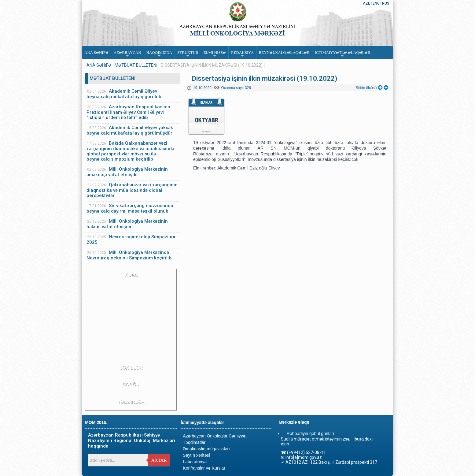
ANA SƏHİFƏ (99, 65)
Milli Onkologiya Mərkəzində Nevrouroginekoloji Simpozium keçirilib (129, 255)
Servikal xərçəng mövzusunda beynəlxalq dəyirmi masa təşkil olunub (130, 208)
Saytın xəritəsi (196, 455)
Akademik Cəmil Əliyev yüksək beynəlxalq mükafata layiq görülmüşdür (130, 130)
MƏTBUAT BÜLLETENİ (136, 65)
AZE (366, 3)
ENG (376, 3)
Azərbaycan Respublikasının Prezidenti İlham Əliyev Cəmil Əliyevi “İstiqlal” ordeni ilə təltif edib (128, 112)
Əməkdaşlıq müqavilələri (206, 449)
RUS (386, 3)
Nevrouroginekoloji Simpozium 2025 (131, 240)
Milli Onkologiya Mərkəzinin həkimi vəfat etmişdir (127, 224)
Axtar (159, 460)
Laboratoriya (195, 462)
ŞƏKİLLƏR (131, 368)
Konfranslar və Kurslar (204, 468)
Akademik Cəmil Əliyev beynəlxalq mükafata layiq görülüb (124, 94)
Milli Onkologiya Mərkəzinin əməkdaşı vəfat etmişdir (127, 172)
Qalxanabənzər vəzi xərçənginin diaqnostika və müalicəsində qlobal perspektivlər (132, 190)
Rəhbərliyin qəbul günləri (310, 433)
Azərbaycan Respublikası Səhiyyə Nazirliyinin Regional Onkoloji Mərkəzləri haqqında (132, 441)
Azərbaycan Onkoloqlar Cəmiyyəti (215, 436)
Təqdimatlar (194, 442)
